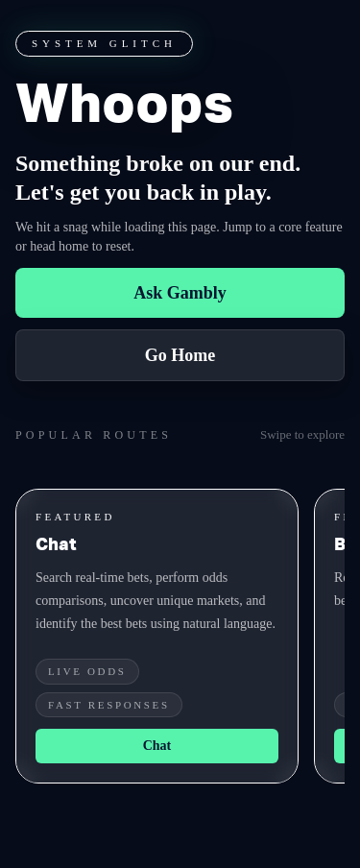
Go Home (180, 355)
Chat (157, 746)
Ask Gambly (180, 293)
